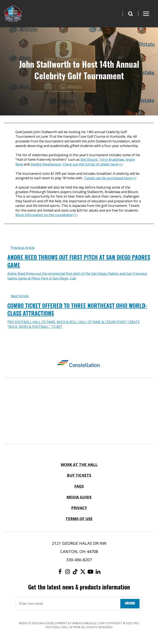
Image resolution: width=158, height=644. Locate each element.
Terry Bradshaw (112, 160)
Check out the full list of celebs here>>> (93, 164)
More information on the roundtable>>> (47, 215)
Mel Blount (89, 160)
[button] (130, 14)
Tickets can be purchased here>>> (110, 178)
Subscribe (130, 603)
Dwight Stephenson (46, 164)
